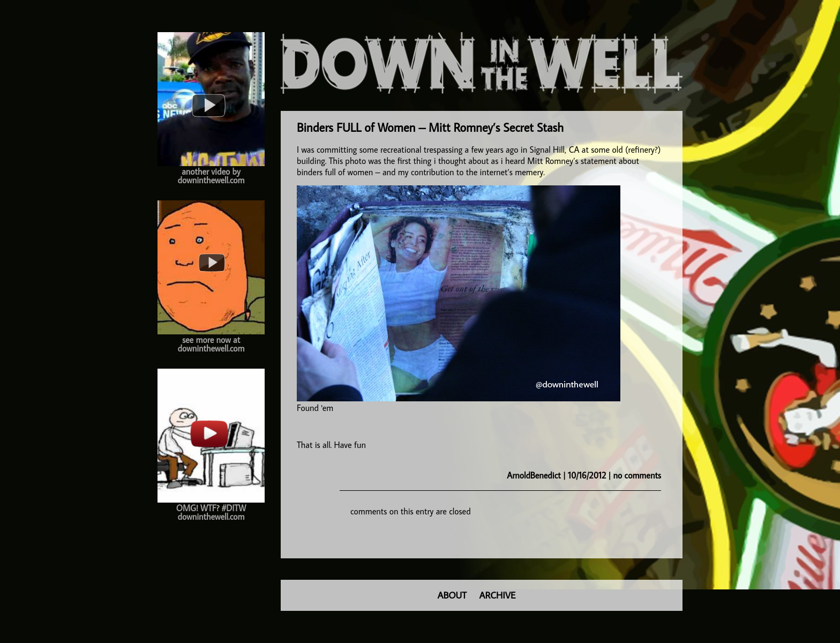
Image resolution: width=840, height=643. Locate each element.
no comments (637, 475)
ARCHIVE (498, 595)
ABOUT (452, 595)
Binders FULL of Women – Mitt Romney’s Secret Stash (430, 127)
